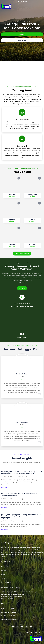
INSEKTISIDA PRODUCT (9, 612)
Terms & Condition (36, 633)
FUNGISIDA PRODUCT (8, 616)
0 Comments (18, 477)
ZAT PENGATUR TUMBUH (9, 620)
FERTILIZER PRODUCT (8, 608)
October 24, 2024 (8, 477)
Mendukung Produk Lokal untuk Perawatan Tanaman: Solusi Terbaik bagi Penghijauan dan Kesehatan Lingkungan (22, 516)
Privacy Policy (25, 633)
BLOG (3, 574)
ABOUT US (5, 566)
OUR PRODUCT (6, 570)
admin (25, 477)
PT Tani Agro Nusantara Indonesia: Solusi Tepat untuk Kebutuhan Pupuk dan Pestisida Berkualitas (22, 472)
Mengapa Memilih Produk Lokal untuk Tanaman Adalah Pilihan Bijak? (19, 495)
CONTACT (4, 578)
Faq (19, 633)
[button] (5, 487)
